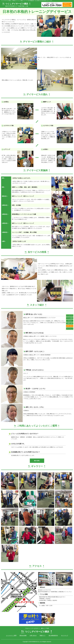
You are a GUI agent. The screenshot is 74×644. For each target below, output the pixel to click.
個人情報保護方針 (53, 636)
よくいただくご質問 (11, 636)
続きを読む (37, 461)
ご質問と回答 (70, 323)
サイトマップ (70, 329)
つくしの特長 (70, 318)
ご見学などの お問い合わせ (66, 5)
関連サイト (43, 636)
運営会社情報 (23, 636)
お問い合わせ (70, 326)
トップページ (70, 316)
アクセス (70, 321)
